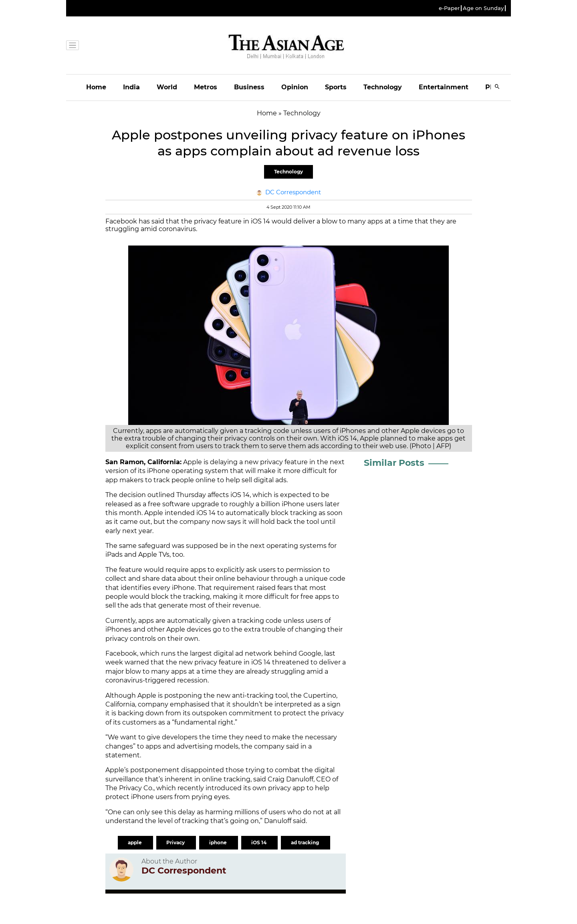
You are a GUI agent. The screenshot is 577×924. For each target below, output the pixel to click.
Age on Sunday (483, 8)
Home (96, 87)
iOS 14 (259, 842)
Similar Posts (394, 463)
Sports (336, 87)
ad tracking (306, 842)
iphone (219, 842)
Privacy (176, 842)
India (131, 87)
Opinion (295, 87)
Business (249, 87)
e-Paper (449, 8)
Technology (383, 87)
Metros (206, 87)
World (167, 87)
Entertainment (444, 87)
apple (135, 842)
